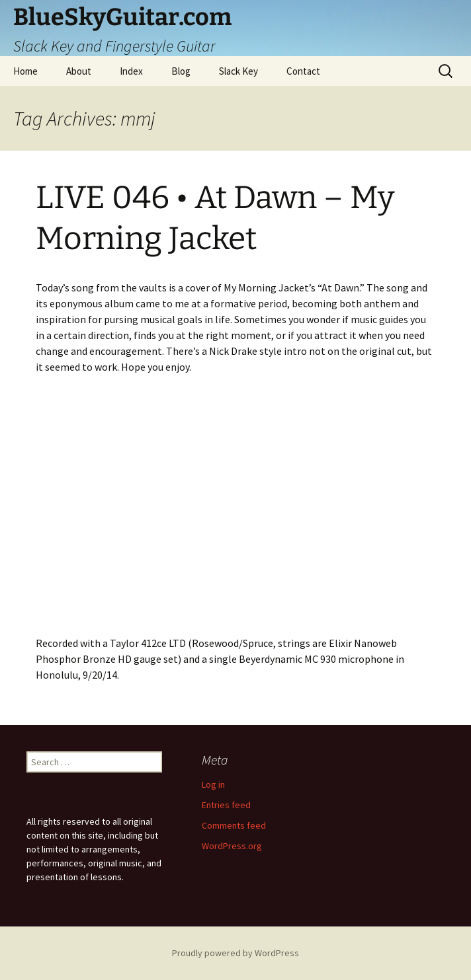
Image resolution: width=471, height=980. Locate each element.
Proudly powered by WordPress (235, 953)
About (79, 71)
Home (25, 71)
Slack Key (238, 71)
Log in (213, 784)
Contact (303, 71)
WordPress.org (232, 846)
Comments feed (234, 825)
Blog (181, 71)
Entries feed (226, 805)
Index (131, 71)
